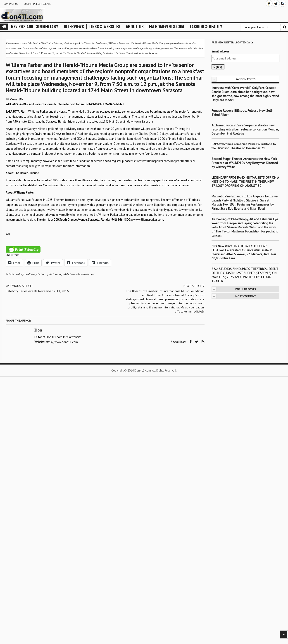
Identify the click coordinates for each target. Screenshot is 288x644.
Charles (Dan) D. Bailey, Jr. (155, 134)
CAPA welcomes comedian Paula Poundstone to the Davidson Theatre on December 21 (244, 146)
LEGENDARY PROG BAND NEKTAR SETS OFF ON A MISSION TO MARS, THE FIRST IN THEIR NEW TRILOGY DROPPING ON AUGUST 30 (245, 182)
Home (24, 43)
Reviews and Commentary (35, 27)
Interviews (74, 27)
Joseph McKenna (47, 139)
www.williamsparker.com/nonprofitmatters (164, 161)
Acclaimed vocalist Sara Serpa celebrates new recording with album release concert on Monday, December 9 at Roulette (245, 129)
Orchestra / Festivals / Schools (29, 274)
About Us (135, 27)
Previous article (19, 286)
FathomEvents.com (167, 27)
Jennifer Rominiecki (129, 139)
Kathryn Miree (36, 129)
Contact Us (11, 4)
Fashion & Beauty (206, 27)
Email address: (221, 51)
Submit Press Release (37, 4)
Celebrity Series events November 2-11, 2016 (37, 291)
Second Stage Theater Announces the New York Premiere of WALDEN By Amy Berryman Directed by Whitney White (245, 163)
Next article (194, 286)
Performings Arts (59, 274)
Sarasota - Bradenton (82, 274)
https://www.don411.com (62, 342)
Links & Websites (105, 27)
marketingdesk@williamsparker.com (39, 166)
